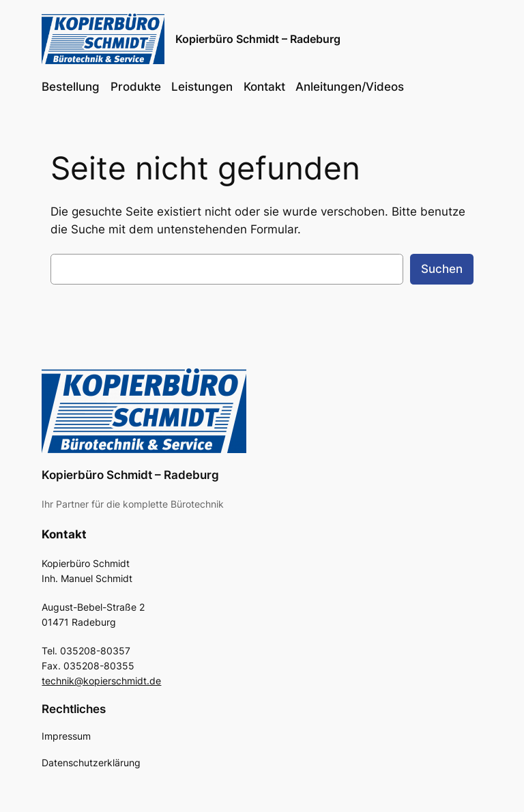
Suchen (442, 269)
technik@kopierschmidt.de (101, 681)
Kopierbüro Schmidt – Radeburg (258, 39)
